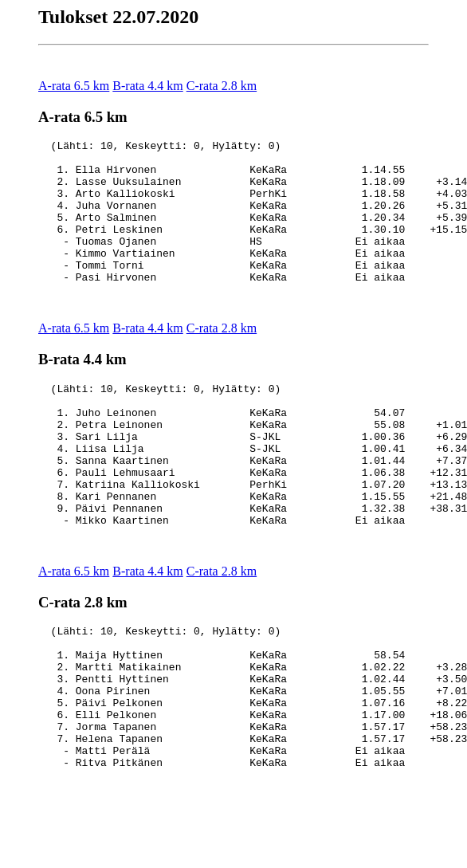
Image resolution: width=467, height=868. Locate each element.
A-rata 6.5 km (74, 86)
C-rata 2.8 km (222, 86)
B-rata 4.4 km (147, 86)
